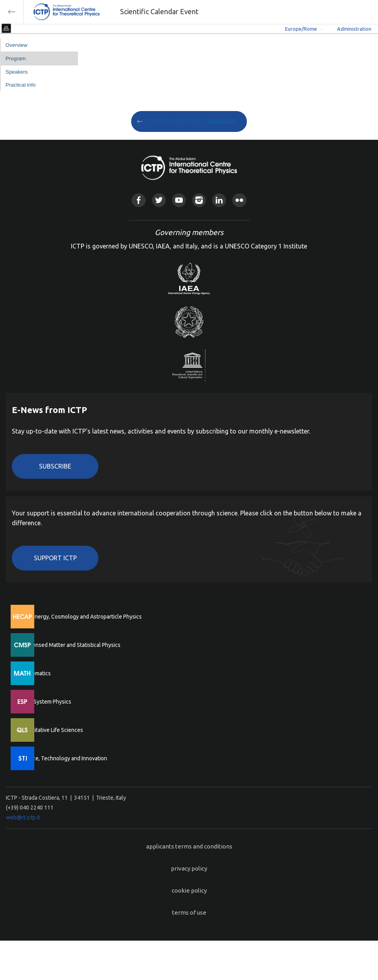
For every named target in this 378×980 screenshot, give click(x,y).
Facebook (138, 200)
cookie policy (189, 890)
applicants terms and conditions (189, 846)
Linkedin (219, 200)
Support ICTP (55, 558)
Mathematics (35, 673)
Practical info (20, 85)
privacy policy (189, 868)
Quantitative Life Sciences (51, 730)
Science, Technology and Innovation (63, 758)
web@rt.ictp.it (23, 817)
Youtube (179, 200)
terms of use (189, 912)
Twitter (159, 200)
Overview (17, 45)
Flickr (239, 200)
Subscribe (55, 466)
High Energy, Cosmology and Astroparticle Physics (81, 617)
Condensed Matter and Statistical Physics (70, 645)
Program (16, 58)
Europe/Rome (301, 29)
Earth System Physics (45, 702)
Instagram (199, 200)
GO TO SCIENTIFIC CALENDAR (192, 121)
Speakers (17, 72)
